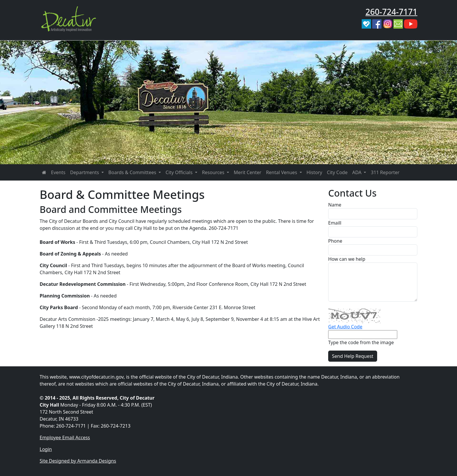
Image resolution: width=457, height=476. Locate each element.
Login (46, 449)
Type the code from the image (361, 342)
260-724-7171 (391, 12)
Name (335, 205)
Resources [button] (214, 172)
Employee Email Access (65, 437)
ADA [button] (357, 172)
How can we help (347, 259)
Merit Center (248, 172)
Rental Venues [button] (282, 172)
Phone (335, 241)
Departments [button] (85, 172)
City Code (337, 172)
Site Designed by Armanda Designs (78, 461)
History (314, 172)
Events (58, 172)
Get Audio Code (345, 327)
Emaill (335, 223)
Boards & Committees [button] (133, 172)
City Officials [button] (180, 172)
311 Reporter (385, 172)
